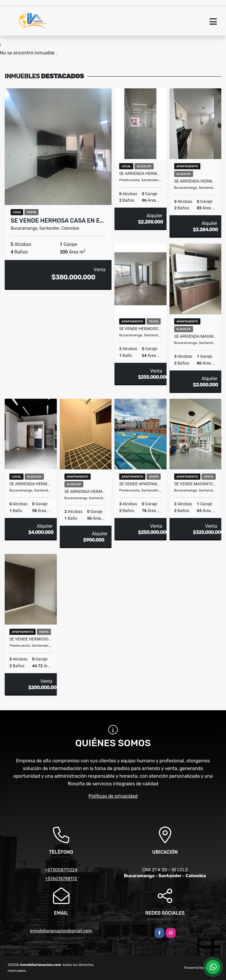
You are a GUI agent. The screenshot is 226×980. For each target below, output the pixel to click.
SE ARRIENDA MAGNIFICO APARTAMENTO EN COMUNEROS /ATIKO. (196, 336)
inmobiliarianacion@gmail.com (61, 931)
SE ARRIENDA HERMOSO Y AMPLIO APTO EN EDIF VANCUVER (196, 181)
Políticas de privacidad (113, 796)
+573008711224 (61, 870)
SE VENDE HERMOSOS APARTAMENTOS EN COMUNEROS (141, 329)
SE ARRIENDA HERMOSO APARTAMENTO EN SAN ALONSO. (86, 491)
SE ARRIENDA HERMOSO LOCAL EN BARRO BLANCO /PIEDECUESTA (141, 173)
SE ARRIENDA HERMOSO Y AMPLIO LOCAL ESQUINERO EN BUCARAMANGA (31, 484)
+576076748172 (61, 879)
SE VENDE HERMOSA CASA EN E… (57, 221)
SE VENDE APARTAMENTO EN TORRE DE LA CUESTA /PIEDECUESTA (141, 484)
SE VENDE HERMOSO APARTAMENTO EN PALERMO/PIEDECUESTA (31, 639)
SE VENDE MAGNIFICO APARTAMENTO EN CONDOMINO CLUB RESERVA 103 (196, 484)
